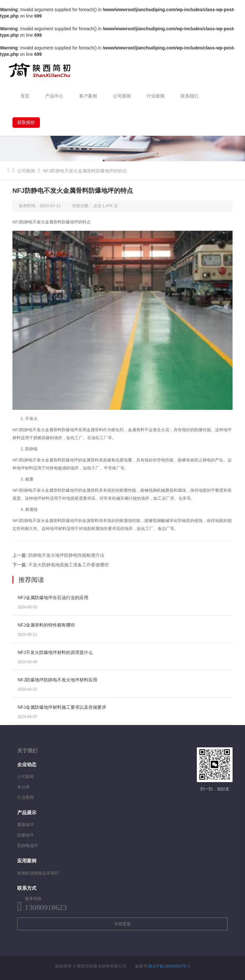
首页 (25, 96)
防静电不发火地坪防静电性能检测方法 (66, 555)
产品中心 (54, 96)
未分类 (23, 787)
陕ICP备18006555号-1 (169, 966)
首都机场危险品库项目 (38, 873)
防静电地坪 (28, 846)
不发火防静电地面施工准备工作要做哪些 (69, 565)
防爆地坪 (26, 835)
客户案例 (88, 96)
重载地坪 (26, 825)
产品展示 (27, 813)
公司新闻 (122, 96)
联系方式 (27, 888)
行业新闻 (156, 96)
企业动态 (27, 764)
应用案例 (27, 861)
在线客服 (122, 924)
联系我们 (189, 96)
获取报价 (26, 122)
